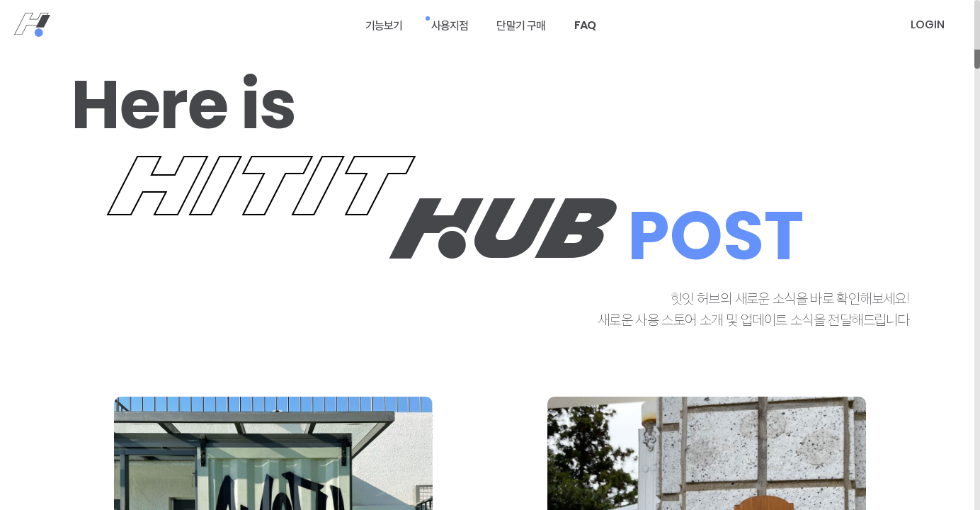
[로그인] (928, 25)
